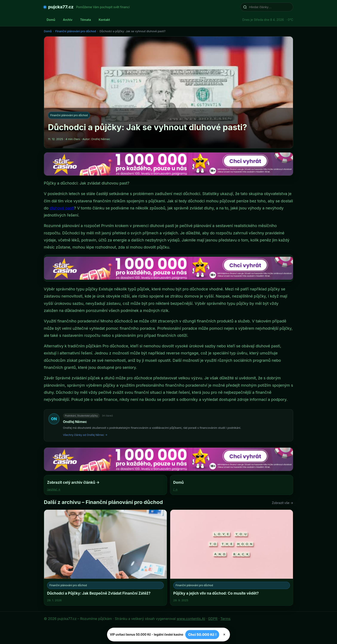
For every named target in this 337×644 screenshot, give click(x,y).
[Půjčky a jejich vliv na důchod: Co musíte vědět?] (232, 558)
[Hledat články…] (270, 7)
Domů (51, 20)
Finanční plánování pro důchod (76, 31)
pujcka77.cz (61, 7)
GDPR (213, 619)
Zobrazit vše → (283, 503)
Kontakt (104, 20)
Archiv (68, 20)
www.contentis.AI (191, 619)
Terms (225, 619)
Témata (86, 20)
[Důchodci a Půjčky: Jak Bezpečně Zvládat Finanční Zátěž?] (105, 558)
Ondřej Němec (75, 422)
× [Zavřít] (224, 635)
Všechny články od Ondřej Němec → (85, 435)
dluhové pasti (62, 208)
